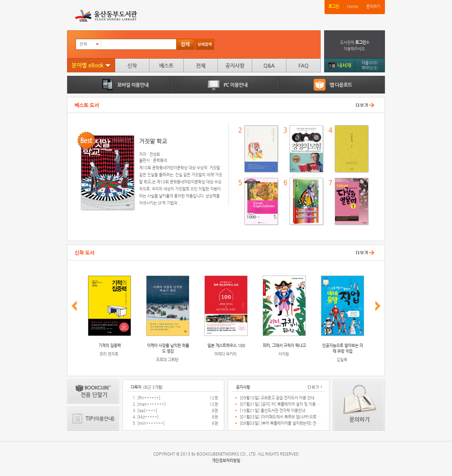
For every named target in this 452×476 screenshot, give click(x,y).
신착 (132, 65)
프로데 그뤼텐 (167, 360)
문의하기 (373, 7)
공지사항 (235, 65)
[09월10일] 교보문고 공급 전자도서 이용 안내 (277, 398)
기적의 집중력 (110, 346)
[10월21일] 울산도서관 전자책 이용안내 (272, 411)
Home (353, 7)
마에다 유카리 (225, 354)
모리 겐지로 (109, 354)
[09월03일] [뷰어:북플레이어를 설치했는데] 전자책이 (280, 423)
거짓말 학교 (153, 141)
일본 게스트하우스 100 (226, 346)
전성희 (155, 154)
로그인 (334, 7)
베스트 (166, 65)
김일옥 (342, 360)
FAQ (303, 65)
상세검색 (205, 44)
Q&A (269, 65)
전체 (201, 65)
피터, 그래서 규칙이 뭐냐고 (284, 346)
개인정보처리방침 (226, 461)
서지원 (284, 354)
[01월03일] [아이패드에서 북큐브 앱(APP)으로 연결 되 (280, 417)
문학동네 (160, 160)
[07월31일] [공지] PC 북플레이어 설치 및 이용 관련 (280, 404)
